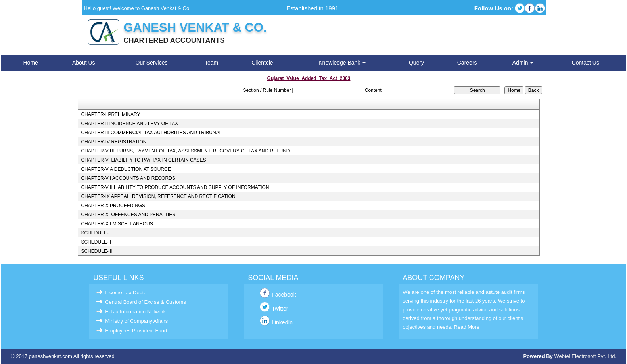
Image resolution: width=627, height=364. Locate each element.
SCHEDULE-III (97, 251)
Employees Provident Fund (136, 331)
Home (30, 63)
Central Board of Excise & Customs (146, 302)
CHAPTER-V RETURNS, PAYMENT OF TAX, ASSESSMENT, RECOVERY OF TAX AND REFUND (185, 151)
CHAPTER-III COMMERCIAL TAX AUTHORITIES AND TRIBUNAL (151, 133)
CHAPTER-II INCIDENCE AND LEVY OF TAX (129, 124)
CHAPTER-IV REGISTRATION (114, 142)
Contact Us (586, 63)
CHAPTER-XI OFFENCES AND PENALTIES (128, 215)
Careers (467, 63)
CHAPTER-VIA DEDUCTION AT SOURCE (126, 169)
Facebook (284, 295)
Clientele (262, 63)
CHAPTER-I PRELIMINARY (110, 114)
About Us (84, 63)
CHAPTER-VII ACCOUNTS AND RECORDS (128, 178)
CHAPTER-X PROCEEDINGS (113, 206)
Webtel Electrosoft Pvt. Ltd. (585, 356)
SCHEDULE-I (95, 233)
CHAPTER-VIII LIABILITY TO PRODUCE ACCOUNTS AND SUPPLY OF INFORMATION (175, 187)
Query (416, 63)
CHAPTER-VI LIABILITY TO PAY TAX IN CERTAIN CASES (143, 160)
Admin (523, 63)
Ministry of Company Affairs (136, 321)
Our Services (152, 63)
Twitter (280, 309)
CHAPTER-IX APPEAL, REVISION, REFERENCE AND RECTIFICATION (158, 196)
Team (211, 63)
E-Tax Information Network (135, 312)
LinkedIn (282, 322)
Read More (467, 327)
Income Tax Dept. (125, 293)
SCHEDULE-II (96, 242)
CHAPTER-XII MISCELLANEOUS (117, 224)
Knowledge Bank (342, 63)
